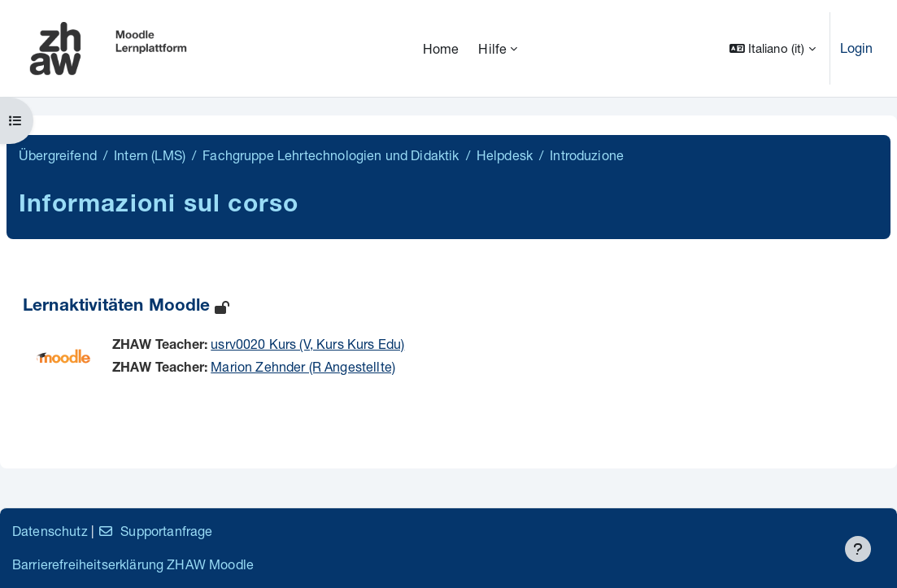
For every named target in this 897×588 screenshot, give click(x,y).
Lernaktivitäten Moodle (117, 307)
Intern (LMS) (150, 155)
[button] (773, 48)
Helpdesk (505, 155)
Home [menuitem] (441, 48)
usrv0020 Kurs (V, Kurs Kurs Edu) (307, 344)
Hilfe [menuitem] (492, 48)
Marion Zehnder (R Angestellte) (303, 366)
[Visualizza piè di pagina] (858, 549)
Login (857, 48)
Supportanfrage (155, 531)
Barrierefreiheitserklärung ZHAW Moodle (133, 564)
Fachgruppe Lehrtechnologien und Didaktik (331, 155)
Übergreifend (58, 155)
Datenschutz (50, 531)
